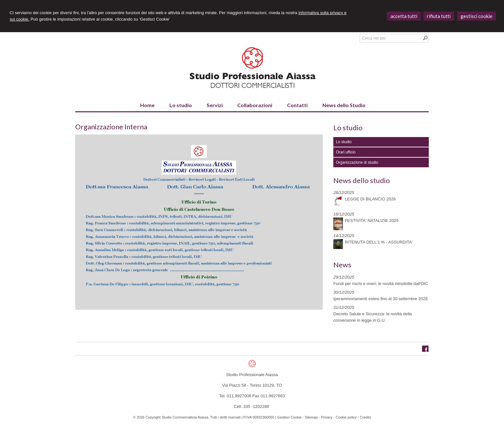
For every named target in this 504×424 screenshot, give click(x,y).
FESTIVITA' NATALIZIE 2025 (372, 221)
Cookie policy (346, 417)
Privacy (327, 417)
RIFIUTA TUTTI (439, 16)
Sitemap (311, 417)
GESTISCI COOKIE (477, 16)
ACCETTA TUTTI (404, 16)
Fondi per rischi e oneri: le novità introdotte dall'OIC (381, 284)
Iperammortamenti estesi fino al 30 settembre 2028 (380, 299)
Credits (365, 417)
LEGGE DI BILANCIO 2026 (370, 199)
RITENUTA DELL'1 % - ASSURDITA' (379, 242)
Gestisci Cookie (289, 417)
